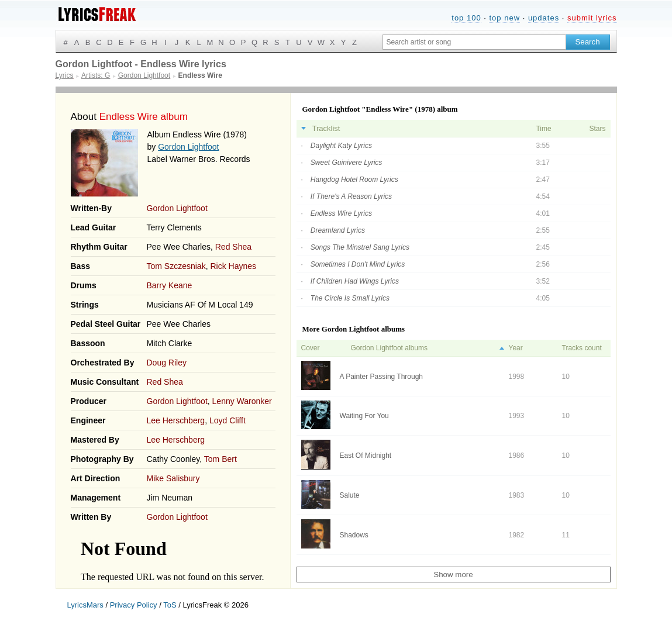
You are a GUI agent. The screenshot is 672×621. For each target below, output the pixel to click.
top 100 (466, 18)
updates (544, 18)
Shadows (354, 535)
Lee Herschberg (176, 420)
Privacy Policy (134, 605)
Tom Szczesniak (176, 266)
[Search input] (474, 42)
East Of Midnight (366, 456)
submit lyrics (592, 18)
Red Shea (233, 247)
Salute (350, 495)
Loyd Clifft (228, 420)
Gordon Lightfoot (188, 147)
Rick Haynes (233, 266)
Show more (453, 575)
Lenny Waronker (242, 401)
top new (504, 18)
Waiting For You (364, 416)
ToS (170, 605)
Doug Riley (167, 363)
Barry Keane (170, 285)
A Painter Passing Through (382, 377)
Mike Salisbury (173, 478)
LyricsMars (85, 605)
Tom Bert (220, 459)
